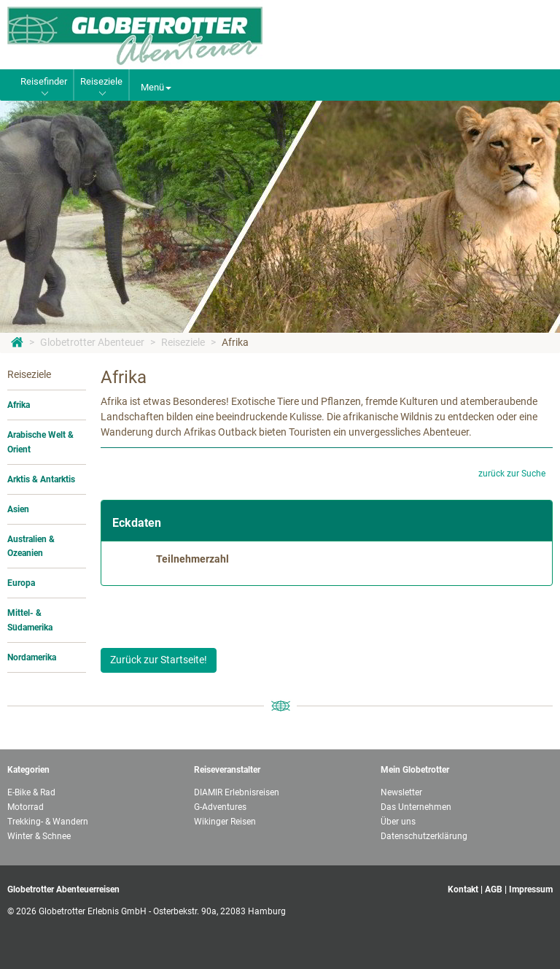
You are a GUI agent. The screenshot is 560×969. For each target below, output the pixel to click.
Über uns (398, 822)
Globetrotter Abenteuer (92, 342)
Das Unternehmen (416, 807)
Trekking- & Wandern (48, 822)
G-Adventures (220, 807)
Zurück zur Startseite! (159, 660)
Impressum (531, 889)
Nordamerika (32, 657)
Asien (18, 509)
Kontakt (463, 889)
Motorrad (26, 807)
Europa (21, 583)
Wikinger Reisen (225, 822)
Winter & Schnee (39, 836)
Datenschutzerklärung (424, 836)
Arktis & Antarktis (41, 479)
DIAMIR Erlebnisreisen (237, 792)
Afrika (235, 342)
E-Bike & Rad (31, 792)
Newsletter (401, 792)
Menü (156, 87)
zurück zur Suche (512, 474)
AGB (494, 889)
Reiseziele (183, 342)
